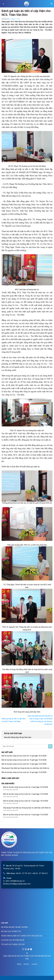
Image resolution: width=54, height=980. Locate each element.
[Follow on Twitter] (28, 949)
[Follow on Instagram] (26, 949)
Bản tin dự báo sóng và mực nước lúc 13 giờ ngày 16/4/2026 (24, 756)
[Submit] (50, 746)
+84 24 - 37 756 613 (40, 873)
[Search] (52, 4)
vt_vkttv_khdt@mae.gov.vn (14, 881)
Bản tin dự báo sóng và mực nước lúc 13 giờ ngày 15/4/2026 (24, 760)
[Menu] (3, 4)
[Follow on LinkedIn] (31, 949)
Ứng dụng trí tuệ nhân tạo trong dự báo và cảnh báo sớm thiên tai (25, 768)
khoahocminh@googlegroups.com (17, 884)
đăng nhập (15, 737)
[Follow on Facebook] (23, 949)
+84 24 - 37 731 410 (23, 873)
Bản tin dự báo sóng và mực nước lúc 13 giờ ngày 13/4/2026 (24, 772)
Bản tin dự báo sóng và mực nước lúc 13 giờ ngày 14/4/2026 (24, 764)
